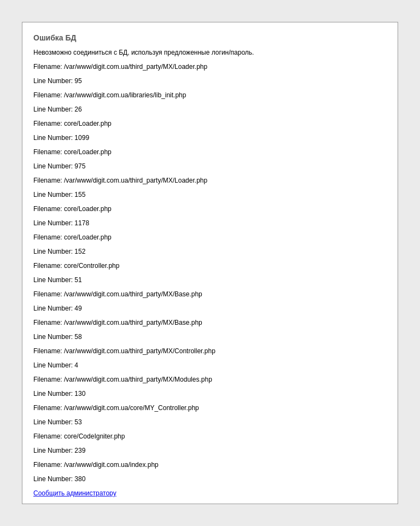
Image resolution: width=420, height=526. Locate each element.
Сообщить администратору (75, 493)
